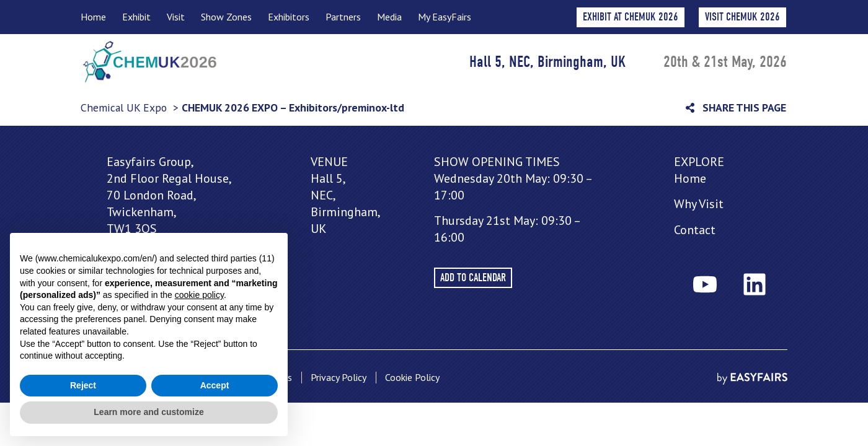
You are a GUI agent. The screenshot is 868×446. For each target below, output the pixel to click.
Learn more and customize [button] (148, 412)
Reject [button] (83, 385)
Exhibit (136, 17)
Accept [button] (215, 385)
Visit (176, 17)
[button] (742, 17)
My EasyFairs (445, 17)
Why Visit (699, 204)
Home (93, 17)
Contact (695, 230)
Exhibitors (289, 17)
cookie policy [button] (199, 295)
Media (389, 17)
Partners (343, 17)
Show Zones (226, 17)
